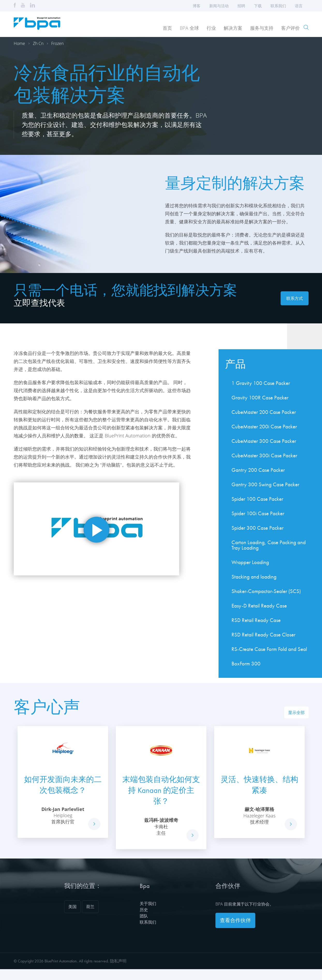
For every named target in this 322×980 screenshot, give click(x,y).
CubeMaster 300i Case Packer (264, 455)
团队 (144, 916)
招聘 (241, 6)
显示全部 (296, 712)
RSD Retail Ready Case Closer (263, 635)
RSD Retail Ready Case (256, 620)
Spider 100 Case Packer (257, 499)
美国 (72, 907)
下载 (258, 6)
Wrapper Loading (250, 562)
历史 (144, 910)
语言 (300, 6)
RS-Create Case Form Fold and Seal (269, 649)
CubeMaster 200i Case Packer (264, 426)
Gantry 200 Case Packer (258, 470)
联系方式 (295, 298)
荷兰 (90, 907)
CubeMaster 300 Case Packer (264, 441)
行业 (211, 28)
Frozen (57, 43)
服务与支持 (262, 28)
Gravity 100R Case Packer (260, 397)
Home (19, 43)
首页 (167, 28)
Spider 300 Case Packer (257, 528)
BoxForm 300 (246, 663)
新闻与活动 (219, 6)
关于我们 (148, 903)
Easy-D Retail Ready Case (259, 606)
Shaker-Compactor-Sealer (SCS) (266, 591)
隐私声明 (118, 961)
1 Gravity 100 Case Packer (261, 383)
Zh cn (38, 43)
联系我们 (278, 6)
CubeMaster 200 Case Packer (264, 412)
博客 (197, 6)
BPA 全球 (189, 28)
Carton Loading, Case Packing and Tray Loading (269, 545)
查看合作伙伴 (235, 920)
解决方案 (233, 28)
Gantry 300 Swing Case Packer (265, 484)
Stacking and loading (254, 577)
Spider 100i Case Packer (258, 513)
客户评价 (290, 28)
